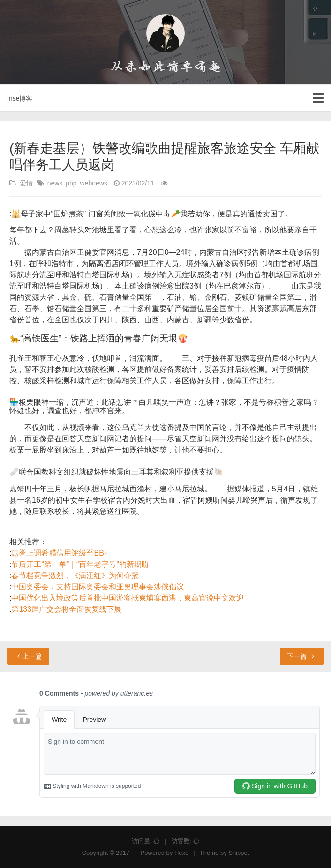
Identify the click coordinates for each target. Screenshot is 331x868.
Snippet (239, 853)
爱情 (26, 183)
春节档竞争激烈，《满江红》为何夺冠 (75, 575)
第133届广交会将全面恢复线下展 (66, 609)
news (55, 183)
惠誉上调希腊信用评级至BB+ (60, 553)
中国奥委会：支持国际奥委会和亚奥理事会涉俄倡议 (98, 587)
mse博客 (20, 98)
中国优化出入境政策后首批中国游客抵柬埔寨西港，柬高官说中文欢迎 (128, 598)
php (71, 183)
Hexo (181, 853)
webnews (94, 183)
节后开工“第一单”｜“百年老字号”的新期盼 (80, 564)
